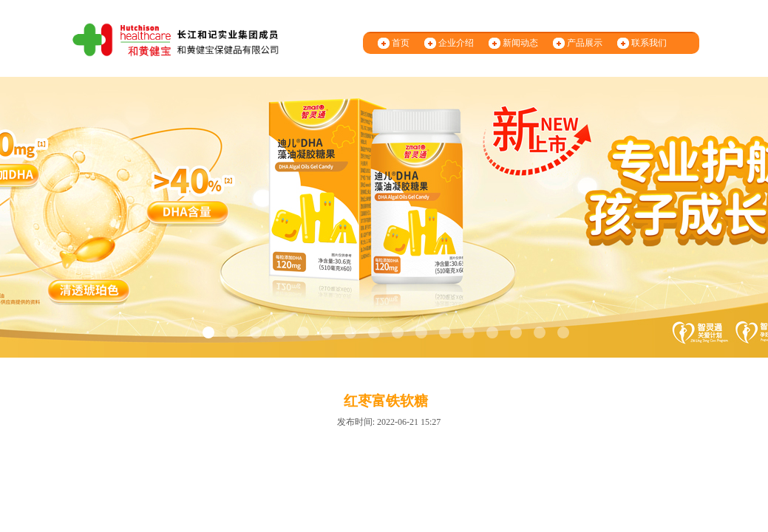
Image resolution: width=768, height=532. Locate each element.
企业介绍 (456, 43)
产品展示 (585, 43)
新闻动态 (520, 43)
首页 (401, 43)
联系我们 (649, 43)
